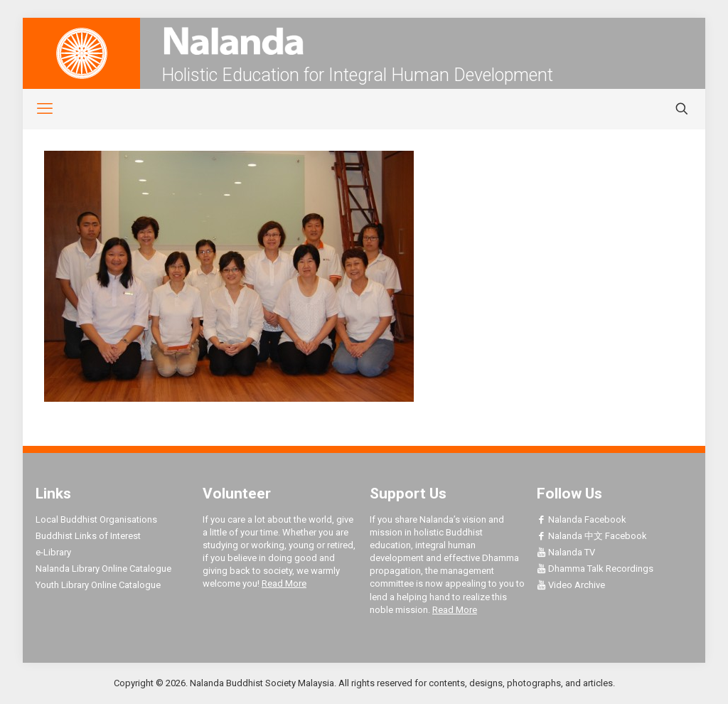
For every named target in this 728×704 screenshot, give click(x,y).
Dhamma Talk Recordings (595, 569)
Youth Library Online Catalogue (98, 585)
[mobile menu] (37, 109)
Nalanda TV (566, 552)
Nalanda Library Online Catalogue (103, 569)
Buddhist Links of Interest (88, 536)
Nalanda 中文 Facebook (592, 536)
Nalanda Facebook (582, 519)
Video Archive (571, 585)
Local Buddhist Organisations (96, 519)
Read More (284, 583)
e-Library (53, 552)
